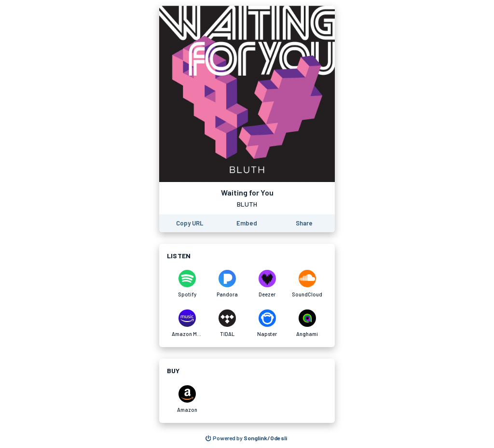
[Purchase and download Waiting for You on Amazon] (187, 399)
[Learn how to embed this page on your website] (247, 223)
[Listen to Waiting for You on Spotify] (187, 284)
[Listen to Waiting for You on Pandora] (227, 284)
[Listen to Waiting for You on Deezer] (267, 284)
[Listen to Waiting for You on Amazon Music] (187, 323)
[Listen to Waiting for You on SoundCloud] (307, 284)
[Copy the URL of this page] (190, 223)
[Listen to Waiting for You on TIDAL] (227, 323)
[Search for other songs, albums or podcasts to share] (247, 438)
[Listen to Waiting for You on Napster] (267, 323)
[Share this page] (304, 223)
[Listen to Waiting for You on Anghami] (307, 323)
